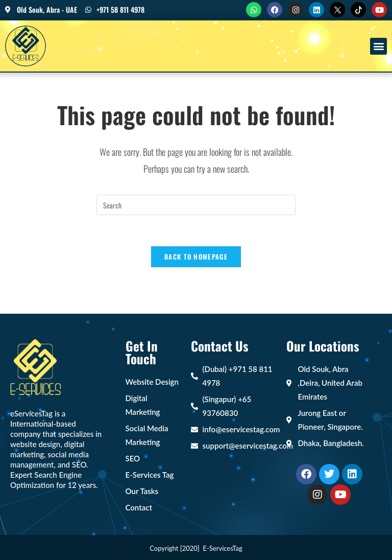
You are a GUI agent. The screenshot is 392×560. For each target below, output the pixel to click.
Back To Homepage (196, 256)
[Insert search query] (196, 205)
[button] (378, 46)
